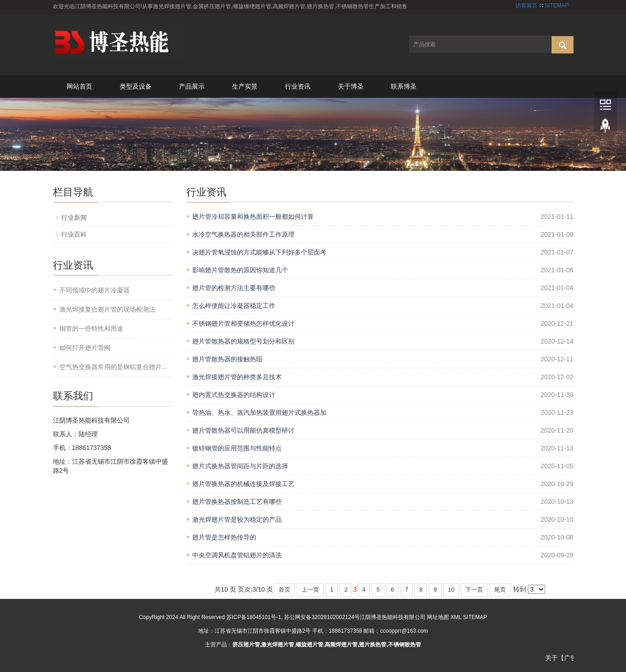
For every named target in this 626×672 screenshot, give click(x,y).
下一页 (474, 590)
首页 (284, 590)
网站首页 (79, 86)
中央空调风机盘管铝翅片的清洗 (237, 555)
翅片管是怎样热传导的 (224, 537)
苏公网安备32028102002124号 (322, 617)
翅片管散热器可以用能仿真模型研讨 (243, 430)
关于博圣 (351, 86)
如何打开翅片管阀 (85, 348)
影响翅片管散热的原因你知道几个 (240, 270)
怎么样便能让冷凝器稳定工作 (234, 306)
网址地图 (438, 617)
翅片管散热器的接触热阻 (227, 359)
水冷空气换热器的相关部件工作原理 (243, 234)
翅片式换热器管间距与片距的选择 (240, 466)
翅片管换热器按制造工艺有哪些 (237, 502)
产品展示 (192, 86)
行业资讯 (298, 86)
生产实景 (245, 86)
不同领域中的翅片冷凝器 (95, 290)
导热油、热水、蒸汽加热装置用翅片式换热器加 (259, 413)
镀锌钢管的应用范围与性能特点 (237, 448)
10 (451, 590)
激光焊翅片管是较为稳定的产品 (237, 519)
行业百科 (74, 234)
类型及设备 (136, 86)
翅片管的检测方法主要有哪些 (234, 288)
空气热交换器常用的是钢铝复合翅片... (113, 367)
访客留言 (526, 5)
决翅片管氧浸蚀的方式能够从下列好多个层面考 (259, 252)
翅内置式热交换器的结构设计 (234, 395)
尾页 (500, 590)
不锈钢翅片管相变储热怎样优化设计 (243, 323)
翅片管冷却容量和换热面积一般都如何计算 (253, 217)
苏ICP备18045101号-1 (254, 617)
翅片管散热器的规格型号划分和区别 (243, 341)
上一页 (310, 590)
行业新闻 (74, 217)
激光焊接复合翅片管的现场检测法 (107, 309)
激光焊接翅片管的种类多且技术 (237, 377)
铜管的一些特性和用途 (91, 328)
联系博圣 (404, 86)
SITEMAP (557, 5)
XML (456, 617)
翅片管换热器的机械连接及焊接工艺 (243, 484)
